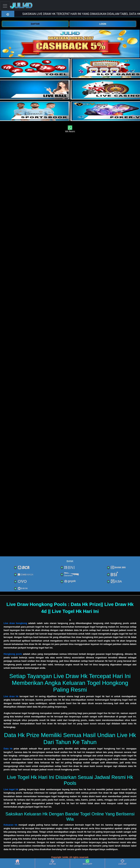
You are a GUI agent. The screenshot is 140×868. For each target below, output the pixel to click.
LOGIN (103, 24)
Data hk (8, 749)
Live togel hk (11, 789)
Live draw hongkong (16, 623)
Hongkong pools (13, 654)
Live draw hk (11, 696)
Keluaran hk (10, 825)
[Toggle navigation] (5, 6)
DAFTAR (35, 24)
